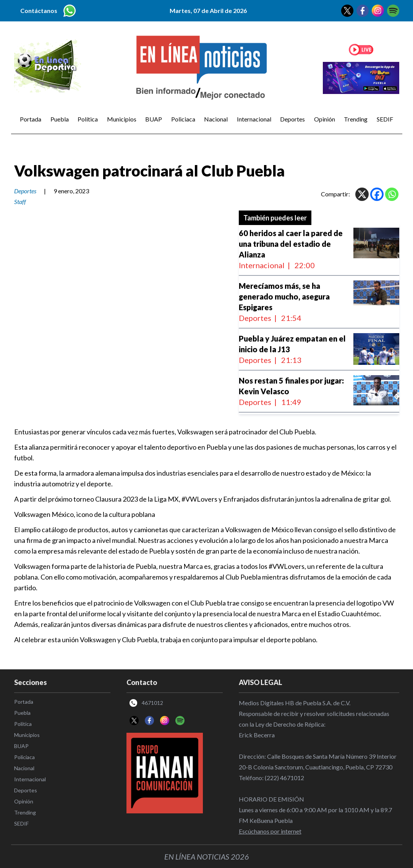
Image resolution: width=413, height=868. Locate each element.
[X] (362, 194)
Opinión (325, 119)
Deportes (292, 119)
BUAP (154, 119)
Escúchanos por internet (270, 831)
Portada (31, 119)
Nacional (216, 119)
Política (88, 119)
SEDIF (385, 119)
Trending (356, 119)
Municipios (122, 119)
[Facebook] (377, 194)
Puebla (60, 119)
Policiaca (183, 119)
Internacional (254, 119)
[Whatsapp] (392, 194)
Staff (20, 202)
